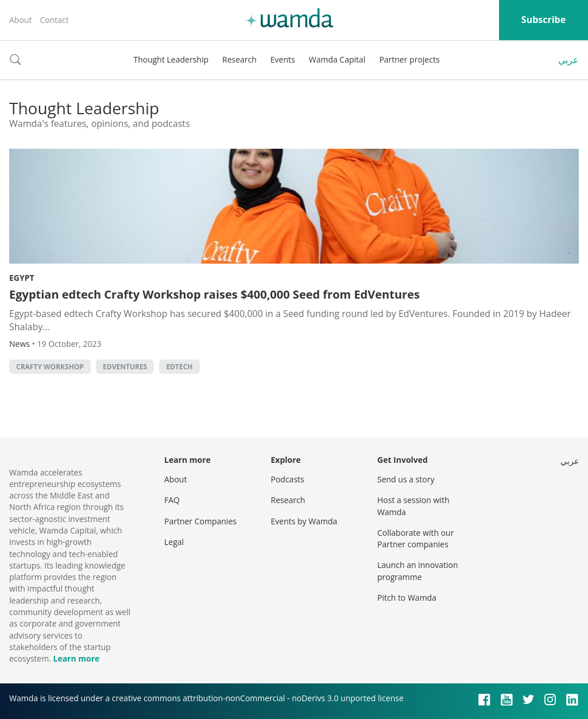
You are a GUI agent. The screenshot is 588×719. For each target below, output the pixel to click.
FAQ (172, 500)
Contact (54, 20)
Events (283, 59)
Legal (174, 542)
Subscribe (543, 20)
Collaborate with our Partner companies (415, 538)
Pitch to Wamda (407, 598)
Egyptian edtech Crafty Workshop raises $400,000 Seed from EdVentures (214, 294)
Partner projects (409, 59)
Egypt (22, 278)
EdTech (179, 367)
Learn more (76, 658)
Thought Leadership (171, 59)
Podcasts (288, 479)
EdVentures (125, 367)
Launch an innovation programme (418, 571)
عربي (568, 60)
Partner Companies (200, 521)
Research (239, 59)
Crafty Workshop (50, 367)
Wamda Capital (337, 59)
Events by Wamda (304, 521)
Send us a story (406, 479)
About (20, 20)
